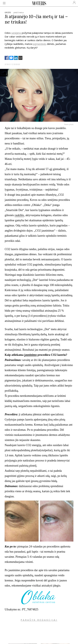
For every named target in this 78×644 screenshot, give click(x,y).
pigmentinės (40, 44)
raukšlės (19, 215)
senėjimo (16, 33)
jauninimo (30, 355)
